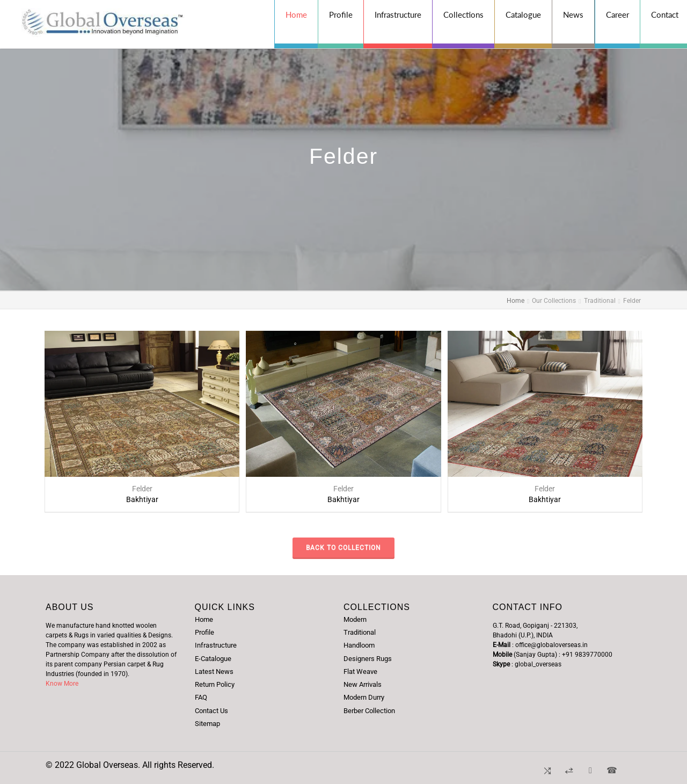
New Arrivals (363, 684)
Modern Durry (364, 697)
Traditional (360, 632)
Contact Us (211, 711)
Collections (463, 14)
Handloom (359, 645)
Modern (355, 619)
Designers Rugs (368, 659)
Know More (62, 684)
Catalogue (523, 14)
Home (296, 14)
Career (617, 14)
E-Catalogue (213, 659)
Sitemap (207, 724)
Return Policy (215, 684)
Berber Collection (369, 711)
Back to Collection (343, 548)
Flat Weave (360, 672)
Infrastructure (398, 14)
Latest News (214, 672)
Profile (341, 14)
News (573, 14)
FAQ (201, 697)
